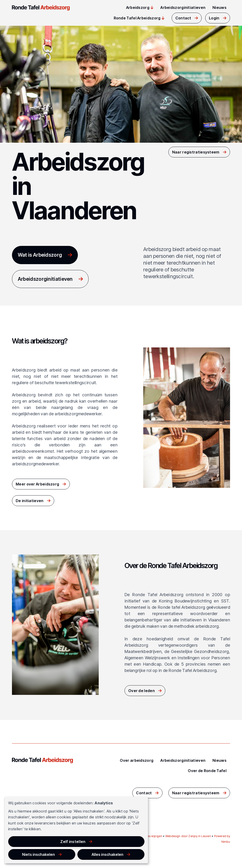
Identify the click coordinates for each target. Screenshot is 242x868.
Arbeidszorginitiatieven (183, 7)
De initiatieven (30, 502)
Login (214, 18)
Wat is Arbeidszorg (41, 255)
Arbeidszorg (138, 7)
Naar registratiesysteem (196, 152)
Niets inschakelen (73, 852)
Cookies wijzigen (151, 836)
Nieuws (219, 7)
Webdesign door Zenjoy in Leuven (188, 836)
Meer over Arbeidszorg (37, 485)
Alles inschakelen (119, 852)
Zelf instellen (27, 852)
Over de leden (142, 691)
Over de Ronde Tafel (207, 771)
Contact (183, 18)
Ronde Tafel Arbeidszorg (137, 18)
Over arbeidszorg (137, 760)
